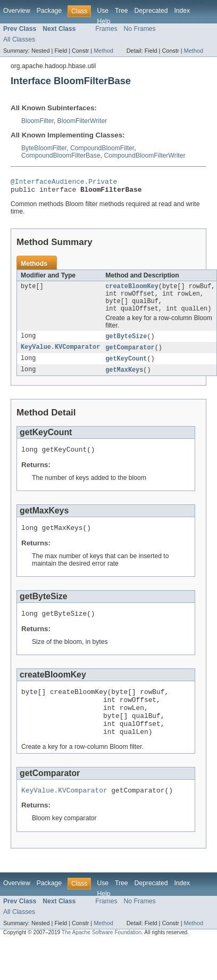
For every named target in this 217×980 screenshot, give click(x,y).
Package (49, 11)
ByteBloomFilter (44, 148)
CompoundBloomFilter (102, 148)
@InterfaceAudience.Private (64, 183)
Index (182, 11)
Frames (106, 29)
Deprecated (151, 11)
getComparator (130, 356)
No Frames (140, 29)
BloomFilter (37, 121)
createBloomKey (132, 290)
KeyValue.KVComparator (60, 356)
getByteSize (126, 344)
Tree (122, 11)
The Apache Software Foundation (102, 958)
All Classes (19, 39)
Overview (17, 11)
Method (103, 51)
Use (103, 11)
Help (103, 21)
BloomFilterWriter (82, 121)
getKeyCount (126, 367)
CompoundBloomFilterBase (61, 156)
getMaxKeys (124, 379)
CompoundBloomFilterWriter (144, 156)
